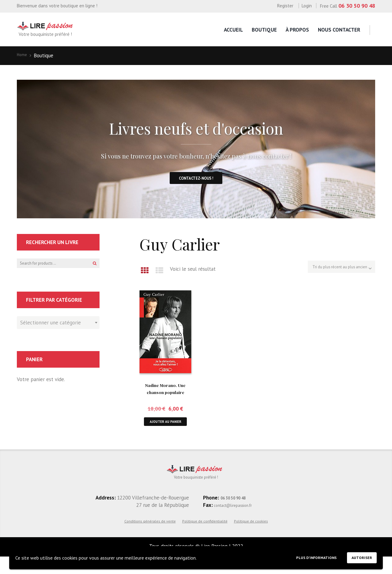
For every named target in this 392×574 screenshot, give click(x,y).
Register (285, 6)
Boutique (264, 30)
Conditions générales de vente (150, 538)
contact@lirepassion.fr (239, 522)
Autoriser (359, 556)
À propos (297, 30)
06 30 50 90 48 (357, 6)
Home (24, 55)
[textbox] (57, 331)
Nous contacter (339, 30)
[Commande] (330, 275)
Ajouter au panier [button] (165, 432)
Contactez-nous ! (196, 183)
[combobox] (58, 332)
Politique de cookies (251, 538)
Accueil (233, 30)
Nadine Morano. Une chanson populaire (165, 398)
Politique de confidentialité (205, 538)
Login (307, 6)
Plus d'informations (303, 556)
